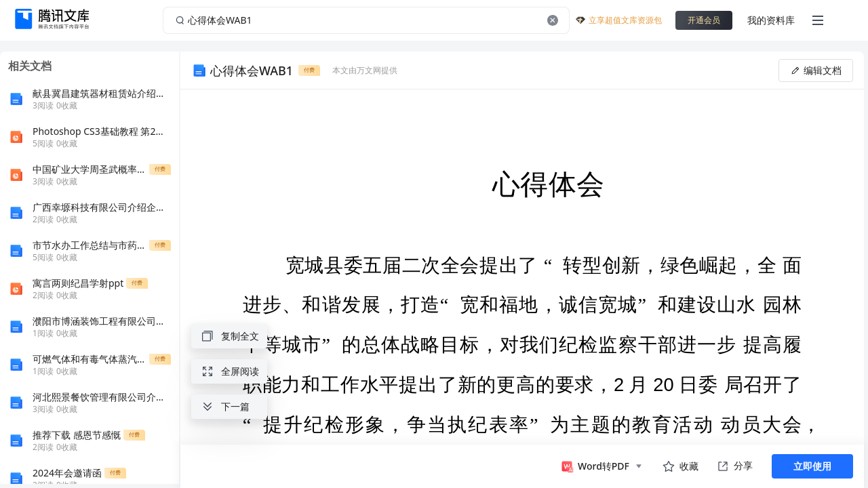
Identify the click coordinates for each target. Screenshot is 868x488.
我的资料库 (771, 20)
